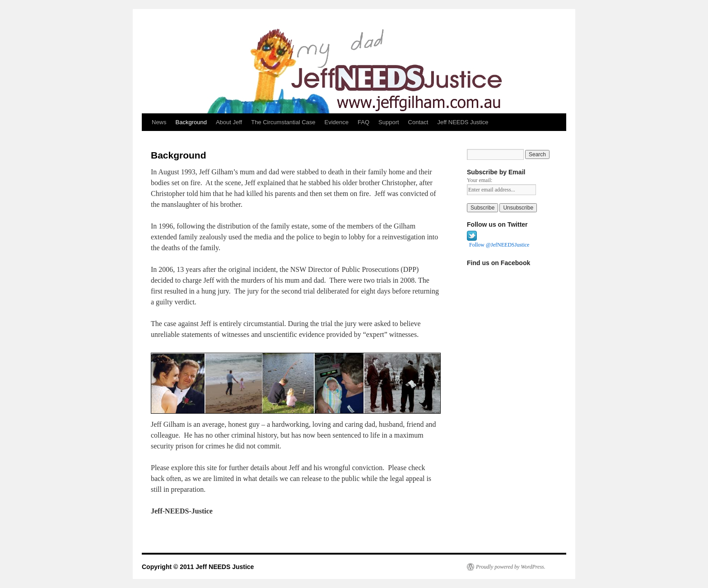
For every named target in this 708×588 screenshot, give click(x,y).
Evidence (337, 122)
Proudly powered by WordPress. (511, 567)
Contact (418, 122)
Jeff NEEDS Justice (463, 122)
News (159, 122)
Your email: (480, 180)
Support (389, 122)
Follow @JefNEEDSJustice (499, 245)
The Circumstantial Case (283, 122)
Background (191, 122)
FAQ (363, 122)
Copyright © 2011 (169, 567)
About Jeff (229, 122)
